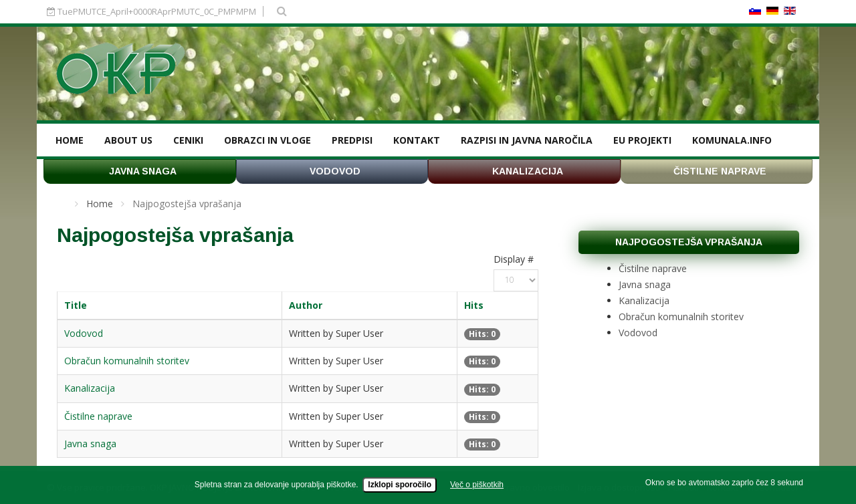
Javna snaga (90, 444)
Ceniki (188, 140)
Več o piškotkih (477, 488)
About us (128, 140)
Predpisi (352, 140)
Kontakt (417, 140)
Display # (514, 259)
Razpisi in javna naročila (527, 140)
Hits (474, 305)
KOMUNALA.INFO (732, 140)
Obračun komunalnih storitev (127, 361)
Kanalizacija (90, 388)
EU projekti (642, 140)
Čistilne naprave (98, 416)
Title (76, 305)
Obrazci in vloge (267, 140)
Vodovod (84, 333)
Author (306, 305)
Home (70, 140)
